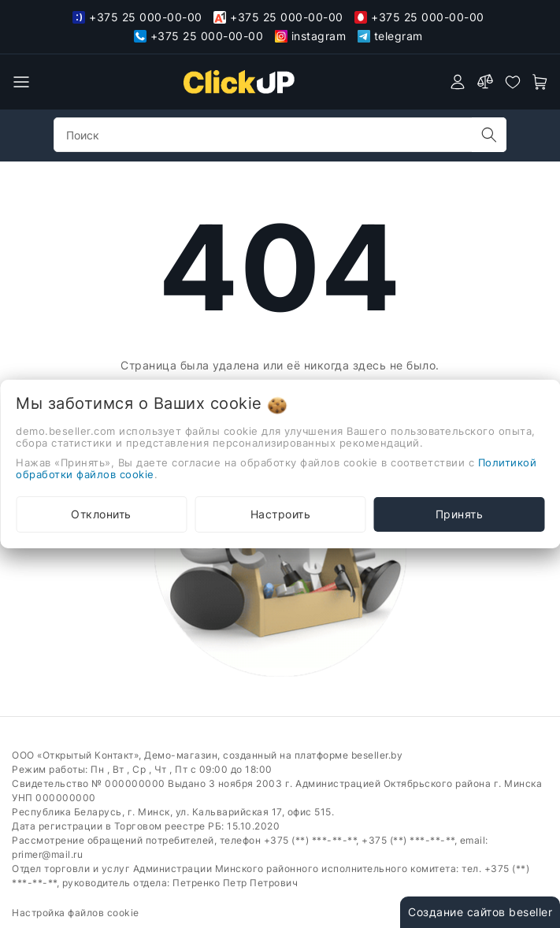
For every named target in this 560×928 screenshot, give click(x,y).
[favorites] (513, 82)
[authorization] (458, 82)
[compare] (485, 82)
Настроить (281, 514)
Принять (460, 514)
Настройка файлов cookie (76, 913)
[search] (489, 135)
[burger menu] (21, 82)
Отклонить (101, 514)
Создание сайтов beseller (480, 912)
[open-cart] (540, 82)
